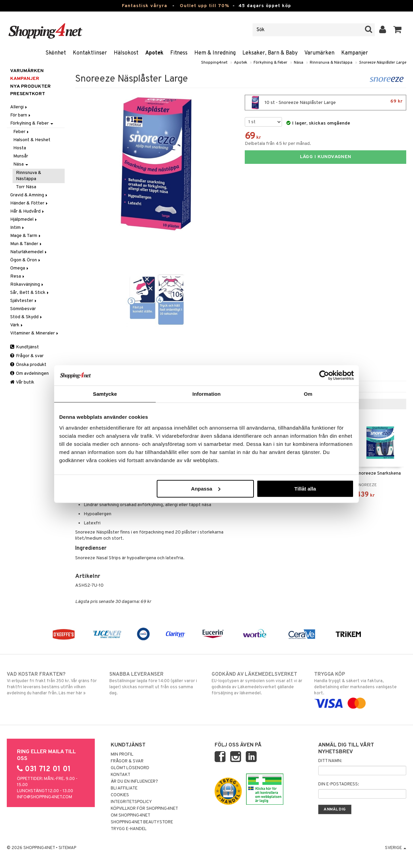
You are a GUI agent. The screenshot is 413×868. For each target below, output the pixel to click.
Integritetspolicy (131, 802)
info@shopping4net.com (45, 797)
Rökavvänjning (27, 285)
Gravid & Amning (29, 195)
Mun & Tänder (26, 244)
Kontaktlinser (90, 53)
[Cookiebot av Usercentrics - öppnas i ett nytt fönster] (324, 375)
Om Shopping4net (131, 816)
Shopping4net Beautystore (142, 822)
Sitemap (67, 848)
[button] (398, 30)
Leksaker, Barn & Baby (270, 53)
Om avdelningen (29, 374)
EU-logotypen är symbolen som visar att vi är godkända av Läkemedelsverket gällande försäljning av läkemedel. (258, 683)
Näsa (299, 63)
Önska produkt (28, 365)
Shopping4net (214, 63)
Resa (18, 276)
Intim (18, 228)
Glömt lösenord (130, 768)
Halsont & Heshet (32, 140)
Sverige (396, 848)
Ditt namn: (330, 761)
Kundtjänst (25, 347)
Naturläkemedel (29, 252)
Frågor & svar (27, 356)
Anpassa (206, 488)
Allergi (19, 107)
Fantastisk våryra (145, 6)
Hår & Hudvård (28, 211)
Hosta (20, 148)
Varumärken (319, 53)
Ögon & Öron (26, 260)
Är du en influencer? (134, 782)
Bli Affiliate (124, 788)
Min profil (122, 755)
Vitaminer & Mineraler (35, 333)
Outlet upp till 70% (204, 6)
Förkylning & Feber (270, 63)
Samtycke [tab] (105, 394)
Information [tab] (206, 394)
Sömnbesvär (23, 309)
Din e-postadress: (339, 784)
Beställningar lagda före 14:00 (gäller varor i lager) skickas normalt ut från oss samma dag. (155, 683)
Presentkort (28, 94)
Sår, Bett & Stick (30, 293)
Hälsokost (126, 53)
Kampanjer (355, 53)
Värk (17, 325)
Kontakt (121, 775)
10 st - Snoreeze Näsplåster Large (325, 103)
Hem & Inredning (215, 53)
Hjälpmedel (24, 220)
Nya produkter (30, 86)
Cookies (120, 795)
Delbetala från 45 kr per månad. (278, 144)
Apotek (154, 53)
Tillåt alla (305, 488)
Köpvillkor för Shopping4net (144, 809)
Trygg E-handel (129, 829)
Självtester (24, 301)
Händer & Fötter (29, 203)
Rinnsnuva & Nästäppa (331, 63)
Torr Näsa (26, 187)
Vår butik (22, 382)
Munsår (21, 156)
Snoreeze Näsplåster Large (383, 63)
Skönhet (56, 53)
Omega (20, 268)
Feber (21, 132)
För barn (21, 115)
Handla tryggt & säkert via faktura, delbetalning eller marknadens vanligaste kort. (360, 689)
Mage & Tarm (26, 236)
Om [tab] (308, 394)
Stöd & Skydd (27, 317)
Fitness (179, 53)
